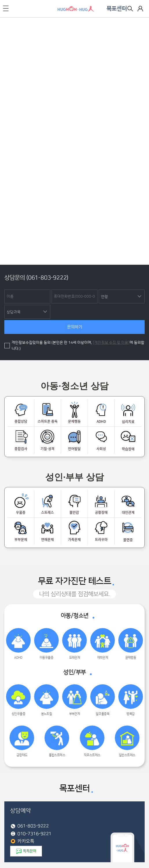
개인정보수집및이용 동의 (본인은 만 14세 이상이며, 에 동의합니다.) (78, 346)
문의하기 (75, 327)
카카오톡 (26, 841)
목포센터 (117, 9)
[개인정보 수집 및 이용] (111, 343)
